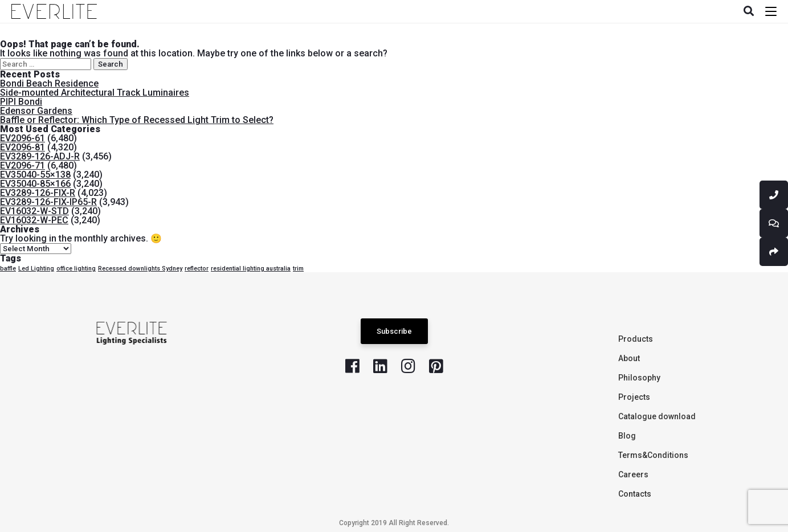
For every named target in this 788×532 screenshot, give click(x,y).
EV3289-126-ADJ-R (40, 156)
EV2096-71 (23, 165)
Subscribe (394, 331)
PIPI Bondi (21, 102)
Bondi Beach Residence (49, 83)
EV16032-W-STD (34, 211)
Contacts (635, 494)
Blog (627, 436)
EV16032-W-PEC (34, 220)
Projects (634, 397)
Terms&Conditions (653, 455)
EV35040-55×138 (35, 175)
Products (636, 339)
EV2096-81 (23, 147)
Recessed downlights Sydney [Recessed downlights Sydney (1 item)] (140, 269)
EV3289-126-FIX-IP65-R (48, 202)
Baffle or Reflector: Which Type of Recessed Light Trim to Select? (137, 120)
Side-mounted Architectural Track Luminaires (95, 93)
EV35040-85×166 (35, 184)
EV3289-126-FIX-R (38, 193)
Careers (633, 474)
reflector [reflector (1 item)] (197, 269)
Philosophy (639, 378)
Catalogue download (657, 416)
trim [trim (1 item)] (298, 269)
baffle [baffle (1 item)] (8, 269)
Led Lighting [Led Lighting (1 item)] (36, 269)
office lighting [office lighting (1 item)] (76, 269)
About (629, 358)
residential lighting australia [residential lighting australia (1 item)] (251, 269)
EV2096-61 (23, 138)
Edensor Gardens (36, 111)
